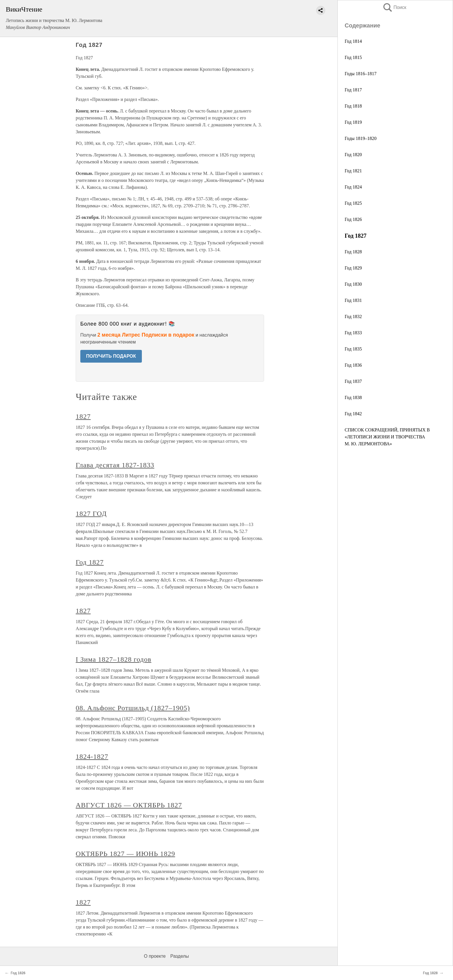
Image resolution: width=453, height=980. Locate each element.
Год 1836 (353, 365)
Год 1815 (353, 57)
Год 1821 (353, 171)
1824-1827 (92, 756)
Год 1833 (353, 333)
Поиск (394, 7)
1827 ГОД (91, 514)
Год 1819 (353, 122)
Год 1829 (353, 268)
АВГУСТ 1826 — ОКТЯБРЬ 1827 (129, 805)
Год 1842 (353, 414)
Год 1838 (353, 397)
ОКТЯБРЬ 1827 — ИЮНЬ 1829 (125, 854)
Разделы (179, 956)
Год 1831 (353, 300)
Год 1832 (353, 316)
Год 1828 (353, 252)
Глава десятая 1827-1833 (115, 465)
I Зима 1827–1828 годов (114, 659)
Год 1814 (353, 41)
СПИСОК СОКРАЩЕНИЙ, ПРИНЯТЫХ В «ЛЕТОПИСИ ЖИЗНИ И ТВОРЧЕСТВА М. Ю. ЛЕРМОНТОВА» (387, 437)
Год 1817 (353, 90)
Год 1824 (353, 187)
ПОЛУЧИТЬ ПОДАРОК (111, 356)
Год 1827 (90, 562)
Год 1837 (353, 381)
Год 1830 (353, 284)
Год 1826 (353, 219)
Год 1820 (353, 155)
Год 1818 (353, 106)
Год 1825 (353, 203)
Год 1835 (353, 349)
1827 (83, 416)
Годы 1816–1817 (361, 74)
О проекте (155, 956)
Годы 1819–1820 (361, 138)
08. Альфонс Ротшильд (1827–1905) (133, 708)
